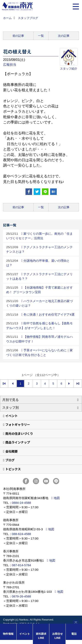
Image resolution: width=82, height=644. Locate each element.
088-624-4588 (21, 534)
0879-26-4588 (21, 596)
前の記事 (18, 36)
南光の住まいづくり (19, 433)
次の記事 (64, 36)
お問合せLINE (58, 636)
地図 (57, 498)
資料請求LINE (41, 636)
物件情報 (8, 634)
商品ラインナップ (18, 442)
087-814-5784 (21, 565)
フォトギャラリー (18, 424)
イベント (12, 416)
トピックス (13, 469)
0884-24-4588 (21, 503)
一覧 (41, 36)
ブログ (10, 460)
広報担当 (10, 65)
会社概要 (12, 451)
